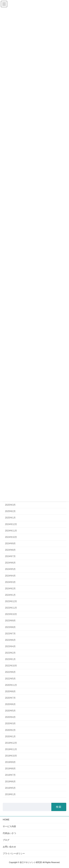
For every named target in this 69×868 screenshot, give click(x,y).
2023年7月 (10, 633)
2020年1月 (10, 736)
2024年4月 (10, 576)
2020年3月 (10, 724)
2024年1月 (10, 595)
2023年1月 (10, 659)
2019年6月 (10, 781)
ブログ (6, 840)
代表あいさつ (9, 833)
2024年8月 (10, 550)
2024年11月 (11, 531)
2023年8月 (10, 627)
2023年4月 (10, 646)
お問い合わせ (9, 847)
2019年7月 (10, 775)
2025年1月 (10, 518)
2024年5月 (10, 569)
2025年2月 (10, 511)
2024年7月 (10, 556)
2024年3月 (10, 582)
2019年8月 (10, 769)
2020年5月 (10, 711)
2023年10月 (11, 614)
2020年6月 (10, 704)
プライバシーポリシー (14, 854)
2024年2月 (10, 588)
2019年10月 (11, 756)
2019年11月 (11, 749)
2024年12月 (11, 524)
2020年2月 (10, 730)
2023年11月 (11, 608)
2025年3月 (10, 505)
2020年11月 (11, 685)
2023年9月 (10, 621)
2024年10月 (11, 537)
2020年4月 (10, 717)
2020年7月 (10, 698)
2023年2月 (10, 653)
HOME (6, 820)
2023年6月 (10, 640)
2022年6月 (10, 672)
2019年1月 (10, 794)
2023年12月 (11, 601)
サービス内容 (9, 826)
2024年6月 (10, 563)
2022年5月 (10, 678)
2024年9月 (10, 543)
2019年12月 (11, 743)
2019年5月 (10, 788)
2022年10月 (11, 666)
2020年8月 (10, 691)
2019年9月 (10, 762)
